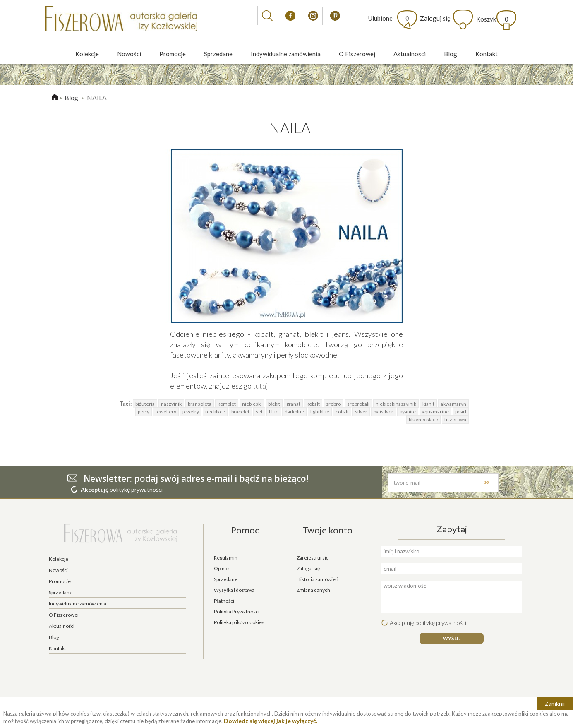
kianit (428, 404)
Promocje (173, 54)
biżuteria (145, 404)
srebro (333, 404)
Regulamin (226, 558)
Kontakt (487, 54)
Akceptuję (95, 489)
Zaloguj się (435, 18)
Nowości (129, 54)
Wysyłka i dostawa (234, 590)
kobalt (313, 404)
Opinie (221, 568)
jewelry (191, 412)
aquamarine (435, 412)
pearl (461, 412)
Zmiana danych (313, 590)
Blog (451, 54)
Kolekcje (87, 54)
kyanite (408, 412)
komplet (227, 404)
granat (293, 404)
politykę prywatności (136, 489)
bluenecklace (423, 419)
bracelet (240, 412)
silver (361, 412)
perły (144, 412)
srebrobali (358, 404)
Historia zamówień (318, 579)
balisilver (384, 412)
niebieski (252, 404)
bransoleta (200, 404)
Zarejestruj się (313, 558)
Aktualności (410, 54)
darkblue (294, 412)
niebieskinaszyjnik (396, 404)
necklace (215, 412)
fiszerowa (455, 419)
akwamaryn (453, 404)
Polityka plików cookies (239, 622)
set (259, 412)
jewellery (166, 412)
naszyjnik (171, 404)
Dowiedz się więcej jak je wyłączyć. (271, 721)
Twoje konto (327, 530)
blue (274, 412)
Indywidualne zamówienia (286, 54)
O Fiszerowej (357, 54)
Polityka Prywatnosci (237, 611)
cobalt (342, 412)
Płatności (224, 601)
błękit (274, 404)
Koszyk (492, 19)
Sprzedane (218, 54)
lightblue (320, 412)
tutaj (260, 386)
